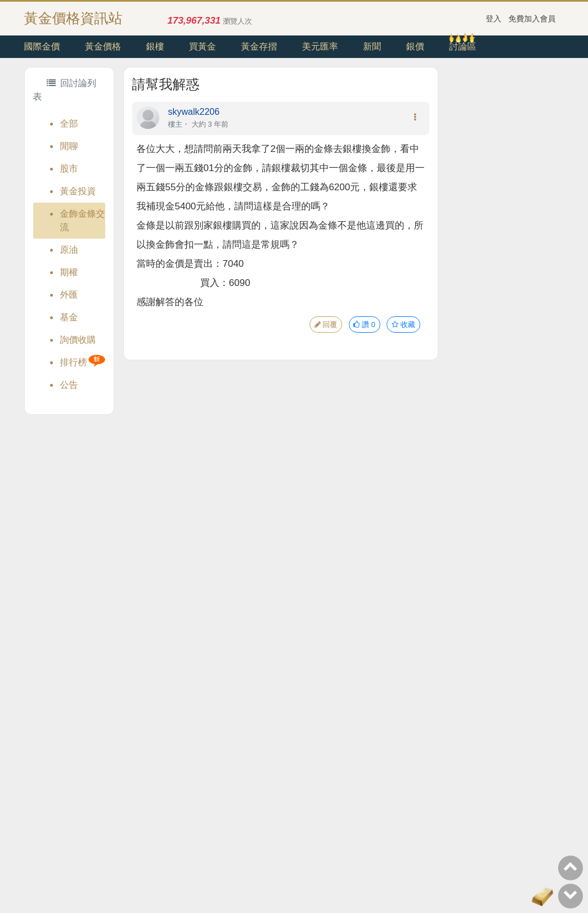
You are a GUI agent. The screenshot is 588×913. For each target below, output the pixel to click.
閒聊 (69, 146)
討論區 (463, 46)
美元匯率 (320, 46)
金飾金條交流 (83, 220)
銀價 (415, 46)
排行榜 (74, 362)
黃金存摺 (259, 46)
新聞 (372, 46)
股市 (69, 169)
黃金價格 (103, 46)
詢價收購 (78, 340)
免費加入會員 (532, 19)
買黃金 (203, 46)
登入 (493, 19)
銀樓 (155, 46)
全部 (69, 124)
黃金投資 (78, 191)
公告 (69, 385)
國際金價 (42, 46)
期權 (69, 272)
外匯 (69, 295)
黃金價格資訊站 (73, 18)
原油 (69, 250)
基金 (69, 317)
